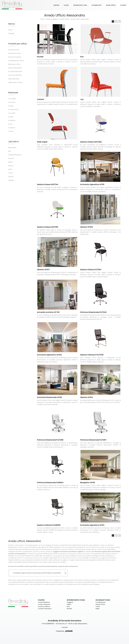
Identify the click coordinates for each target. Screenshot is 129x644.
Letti (68, 606)
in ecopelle (12, 99)
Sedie (97, 609)
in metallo (12, 113)
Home (42, 19)
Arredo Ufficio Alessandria (80, 19)
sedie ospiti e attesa (15, 82)
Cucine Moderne (44, 602)
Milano (11, 162)
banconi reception (15, 57)
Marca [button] (12, 24)
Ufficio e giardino (52, 19)
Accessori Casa (103, 600)
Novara (11, 166)
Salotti (69, 604)
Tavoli (98, 606)
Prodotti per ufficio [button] (18, 44)
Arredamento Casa (80, 5)
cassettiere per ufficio (16, 61)
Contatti (123, 5)
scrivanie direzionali (15, 71)
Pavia (10, 169)
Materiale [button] (13, 93)
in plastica (12, 120)
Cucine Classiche (44, 604)
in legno (11, 106)
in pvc (10, 124)
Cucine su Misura (44, 606)
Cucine (66, 5)
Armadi (69, 609)
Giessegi (11, 33)
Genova (11, 158)
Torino (10, 173)
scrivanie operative (15, 75)
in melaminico (13, 110)
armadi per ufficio (15, 53)
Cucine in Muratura (45, 609)
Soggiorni (70, 602)
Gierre (10, 30)
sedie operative (14, 79)
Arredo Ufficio (111, 5)
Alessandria (12, 148)
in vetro (11, 131)
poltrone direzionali (15, 68)
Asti (10, 151)
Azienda (56, 5)
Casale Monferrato (15, 155)
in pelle (11, 117)
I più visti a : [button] (14, 141)
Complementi (96, 5)
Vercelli (11, 177)
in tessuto (12, 128)
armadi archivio (14, 50)
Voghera (11, 180)
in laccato (12, 102)
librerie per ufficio (14, 64)
